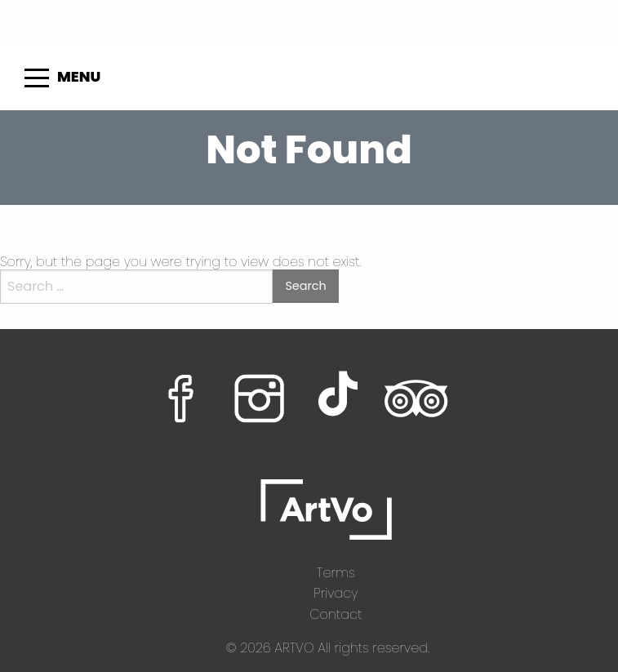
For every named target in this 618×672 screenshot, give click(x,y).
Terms (336, 573)
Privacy (336, 593)
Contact (336, 614)
